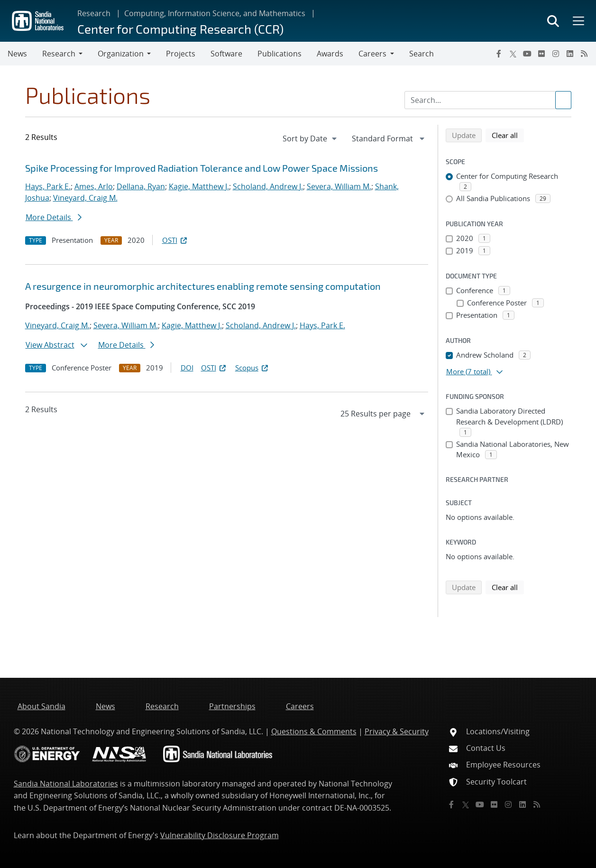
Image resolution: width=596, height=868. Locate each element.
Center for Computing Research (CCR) (180, 29)
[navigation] (311, 139)
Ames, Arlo (94, 186)
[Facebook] (499, 54)
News (17, 54)
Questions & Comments (314, 731)
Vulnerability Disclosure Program (220, 835)
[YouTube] (527, 54)
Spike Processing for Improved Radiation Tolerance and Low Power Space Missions (202, 168)
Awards (330, 54)
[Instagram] (556, 54)
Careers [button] (372, 54)
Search (422, 54)
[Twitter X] (513, 54)
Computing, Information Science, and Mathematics (215, 13)
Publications (280, 54)
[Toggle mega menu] (578, 21)
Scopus (252, 368)
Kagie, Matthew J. (199, 186)
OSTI (175, 240)
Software (226, 54)
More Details (54, 217)
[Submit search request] (563, 100)
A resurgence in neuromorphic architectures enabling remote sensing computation (203, 286)
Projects (181, 54)
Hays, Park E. (48, 186)
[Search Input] (488, 100)
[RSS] (584, 54)
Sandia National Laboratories (66, 784)
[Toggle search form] (553, 21)
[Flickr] (541, 54)
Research (94, 13)
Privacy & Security (397, 731)
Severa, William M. (339, 186)
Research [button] (59, 54)
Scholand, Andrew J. (268, 186)
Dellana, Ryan (141, 186)
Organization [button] (121, 54)
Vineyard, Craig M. (85, 198)
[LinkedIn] (570, 54)
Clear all (508, 135)
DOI (187, 368)
